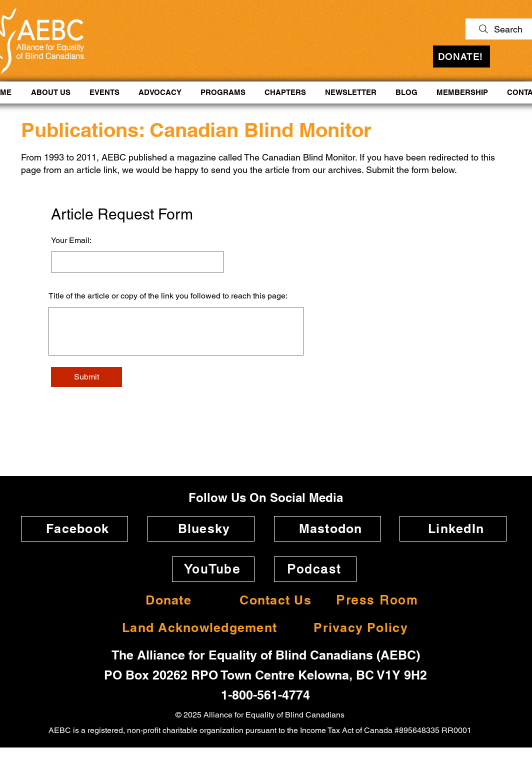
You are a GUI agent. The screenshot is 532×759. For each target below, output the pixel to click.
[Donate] (165, 600)
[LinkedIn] (453, 529)
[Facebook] (74, 529)
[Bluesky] (201, 529)
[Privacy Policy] (358, 628)
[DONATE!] (461, 56)
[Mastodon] (327, 529)
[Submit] (86, 377)
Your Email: (71, 240)
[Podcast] (315, 569)
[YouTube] (213, 569)
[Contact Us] (272, 600)
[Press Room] (378, 600)
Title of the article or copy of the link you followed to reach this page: (168, 296)
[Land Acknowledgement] (196, 628)
